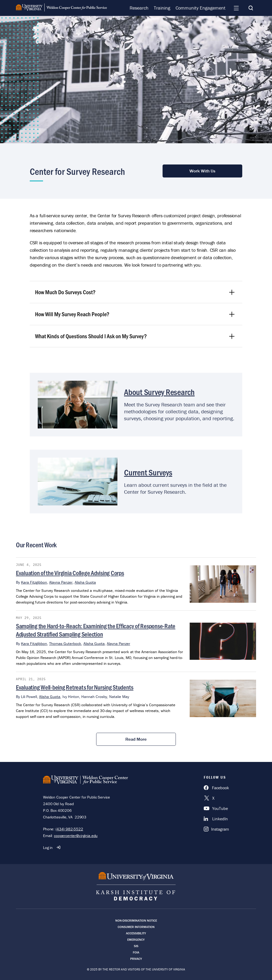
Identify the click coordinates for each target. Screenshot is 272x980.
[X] (216, 798)
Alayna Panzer (61, 582)
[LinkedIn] (216, 819)
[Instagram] (216, 829)
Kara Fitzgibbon (34, 582)
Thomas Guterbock (65, 643)
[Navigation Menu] (236, 8)
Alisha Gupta (85, 582)
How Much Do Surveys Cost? (135, 292)
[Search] (251, 8)
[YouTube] (216, 808)
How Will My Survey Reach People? (135, 314)
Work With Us (202, 171)
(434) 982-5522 (69, 829)
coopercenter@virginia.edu (76, 836)
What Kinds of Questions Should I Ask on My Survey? (135, 336)
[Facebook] (216, 788)
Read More (136, 739)
